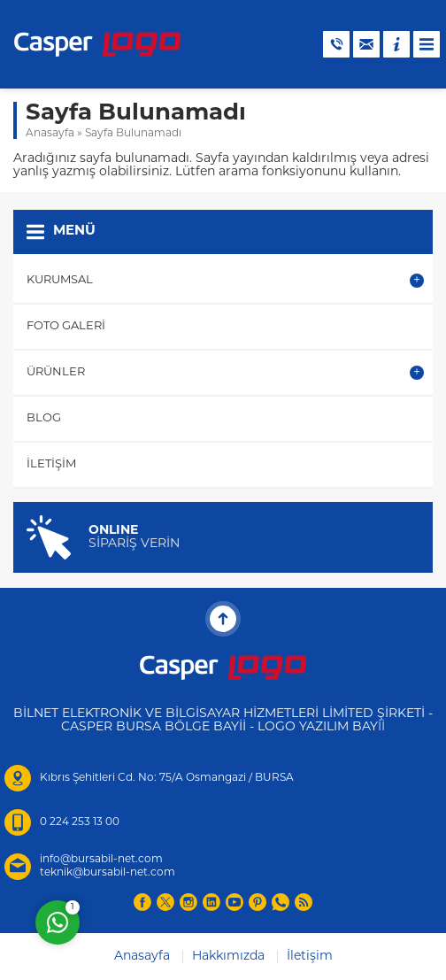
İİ (381, 727)
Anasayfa (50, 134)
